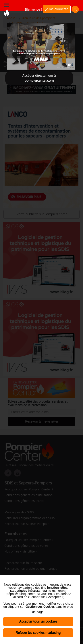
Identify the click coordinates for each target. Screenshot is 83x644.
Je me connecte (57, 9)
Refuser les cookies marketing (38, 633)
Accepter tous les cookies (38, 621)
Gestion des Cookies (40, 607)
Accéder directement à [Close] (39, 78)
